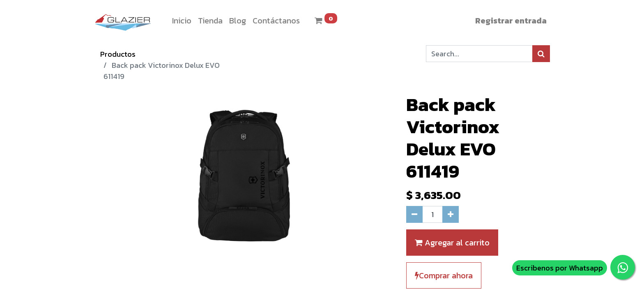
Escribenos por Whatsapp (560, 268)
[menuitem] (182, 21)
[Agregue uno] (451, 214)
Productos (118, 54)
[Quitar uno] (414, 214)
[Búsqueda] (541, 54)
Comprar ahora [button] (444, 275)
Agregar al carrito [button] (452, 243)
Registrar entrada (511, 21)
